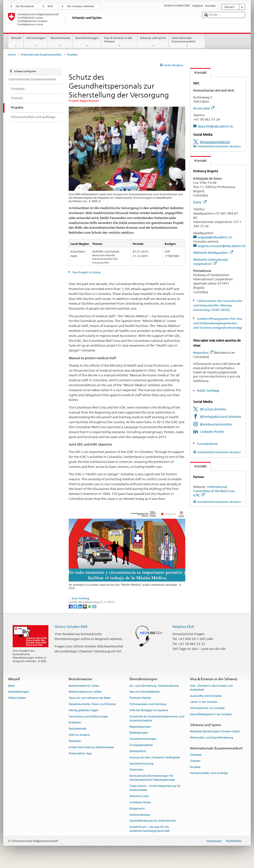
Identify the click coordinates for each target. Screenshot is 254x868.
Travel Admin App (80, 754)
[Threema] (85, 606)
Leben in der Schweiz (204, 702)
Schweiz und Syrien (153, 42)
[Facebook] (71, 606)
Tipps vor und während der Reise (90, 698)
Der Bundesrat (25, 6)
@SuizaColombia (213, 409)
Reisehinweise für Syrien (84, 686)
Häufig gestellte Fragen (84, 710)
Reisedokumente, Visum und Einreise (92, 704)
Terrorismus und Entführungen (88, 717)
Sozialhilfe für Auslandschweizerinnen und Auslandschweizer (157, 719)
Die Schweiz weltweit (80, 6)
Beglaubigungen (140, 727)
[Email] (94, 606)
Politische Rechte (140, 698)
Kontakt (198, 72)
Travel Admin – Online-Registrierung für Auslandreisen (155, 788)
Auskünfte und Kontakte (206, 696)
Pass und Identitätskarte (144, 692)
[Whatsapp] (90, 606)
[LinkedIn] (80, 606)
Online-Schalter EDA (71, 627)
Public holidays (208, 390)
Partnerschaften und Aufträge (209, 773)
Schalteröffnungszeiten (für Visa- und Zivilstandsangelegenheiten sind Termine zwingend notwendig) (218, 323)
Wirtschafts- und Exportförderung (212, 738)
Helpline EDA (183, 627)
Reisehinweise (60, 42)
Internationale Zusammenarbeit (187, 42)
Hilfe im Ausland (79, 735)
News (11, 686)
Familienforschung (141, 764)
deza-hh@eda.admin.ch (215, 126)
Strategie (196, 755)
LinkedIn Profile (212, 432)
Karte (200, 202)
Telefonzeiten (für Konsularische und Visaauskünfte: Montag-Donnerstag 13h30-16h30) (218, 305)
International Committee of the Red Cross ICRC (214, 491)
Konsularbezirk (207, 444)
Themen (195, 761)
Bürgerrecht (137, 809)
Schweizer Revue (140, 802)
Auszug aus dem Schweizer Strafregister (155, 757)
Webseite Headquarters (213, 253)
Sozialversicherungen (143, 739)
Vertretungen (36, 42)
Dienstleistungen (87, 42)
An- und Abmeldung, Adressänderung (154, 686)
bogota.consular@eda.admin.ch (222, 246)
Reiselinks (75, 741)
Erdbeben (75, 723)
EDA (50, 6)
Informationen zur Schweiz (207, 708)
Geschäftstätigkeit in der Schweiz (211, 714)
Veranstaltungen (18, 692)
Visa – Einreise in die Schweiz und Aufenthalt (211, 688)
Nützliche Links (139, 796)
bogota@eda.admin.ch (215, 237)
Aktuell (16, 42)
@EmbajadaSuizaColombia (220, 417)
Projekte (195, 767)
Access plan (204, 108)
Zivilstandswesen (140, 815)
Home (12, 55)
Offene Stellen (17, 698)
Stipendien (136, 770)
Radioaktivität (78, 729)
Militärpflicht (138, 751)
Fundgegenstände (141, 745)
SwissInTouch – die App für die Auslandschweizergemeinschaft (149, 829)
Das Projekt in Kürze (86, 272)
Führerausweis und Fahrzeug (148, 704)
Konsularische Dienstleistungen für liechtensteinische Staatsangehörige (152, 778)
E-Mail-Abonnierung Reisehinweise (91, 747)
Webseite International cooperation (210, 262)
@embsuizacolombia (216, 424)
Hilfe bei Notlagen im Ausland (149, 710)
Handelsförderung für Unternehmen (153, 821)
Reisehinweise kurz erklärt (85, 692)
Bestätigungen (139, 733)
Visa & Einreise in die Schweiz (120, 42)
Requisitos (203, 353)
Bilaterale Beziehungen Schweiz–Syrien (215, 731)
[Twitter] (76, 606)
